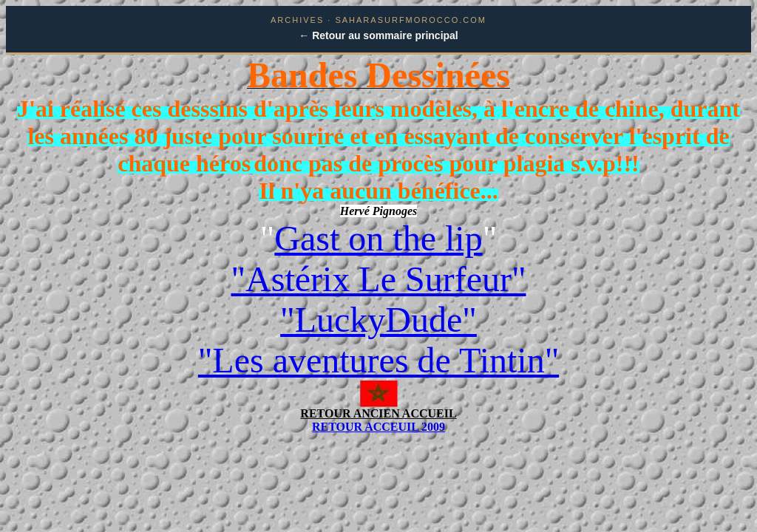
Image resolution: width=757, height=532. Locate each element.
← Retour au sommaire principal (378, 35)
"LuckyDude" (378, 320)
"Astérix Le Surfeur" (378, 279)
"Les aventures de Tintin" (378, 360)
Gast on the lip (378, 238)
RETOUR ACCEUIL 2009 (378, 427)
